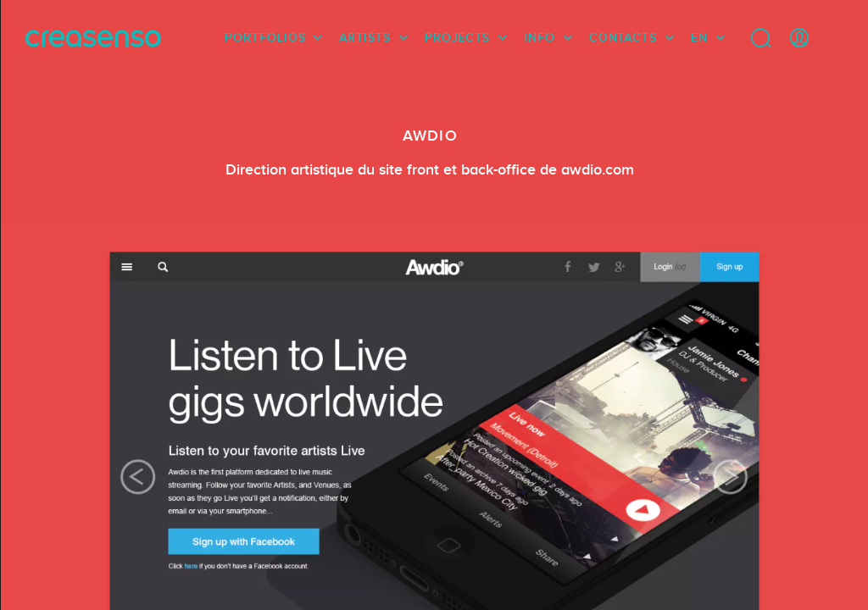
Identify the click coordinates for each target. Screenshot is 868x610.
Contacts (623, 38)
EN (699, 38)
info (540, 38)
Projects (457, 38)
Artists (364, 38)
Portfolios (265, 38)
